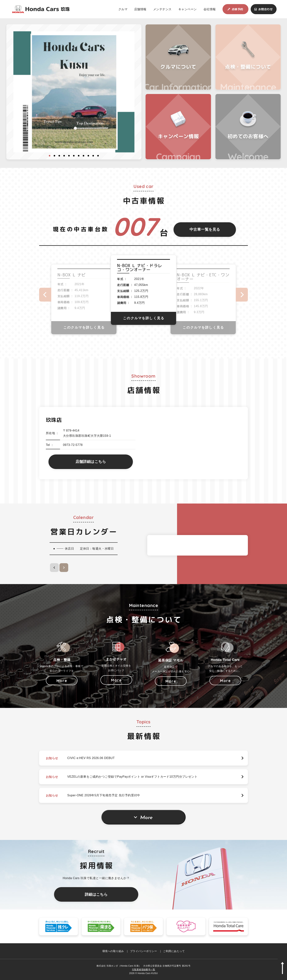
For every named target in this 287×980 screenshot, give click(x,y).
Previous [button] (45, 295)
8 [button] (83, 156)
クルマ (123, 9)
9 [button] (88, 156)
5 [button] (69, 156)
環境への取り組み (113, 951)
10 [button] (93, 156)
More (146, 818)
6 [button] (74, 156)
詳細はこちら (96, 894)
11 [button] (98, 156)
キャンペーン (188, 9)
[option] (74, 92)
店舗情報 (140, 9)
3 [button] (59, 156)
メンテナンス (162, 9)
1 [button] (50, 156)
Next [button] (242, 295)
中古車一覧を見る (205, 229)
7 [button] (79, 156)
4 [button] (64, 156)
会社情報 (210, 9)
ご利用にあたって (174, 951)
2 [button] (54, 156)
